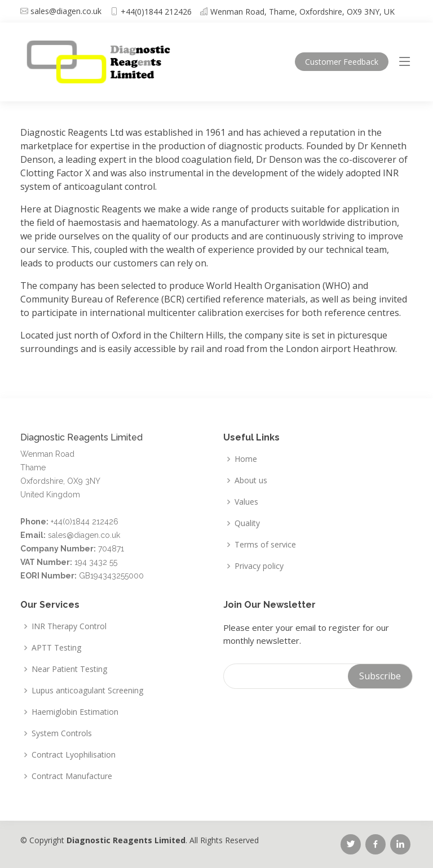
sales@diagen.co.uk (66, 11)
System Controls (62, 733)
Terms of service (265, 545)
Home (246, 459)
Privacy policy (259, 566)
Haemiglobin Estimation (75, 712)
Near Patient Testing (69, 669)
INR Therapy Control (69, 626)
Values (246, 502)
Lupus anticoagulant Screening (87, 691)
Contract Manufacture (72, 776)
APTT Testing (56, 648)
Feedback (342, 62)
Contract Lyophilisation (74, 755)
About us (251, 480)
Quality (247, 523)
